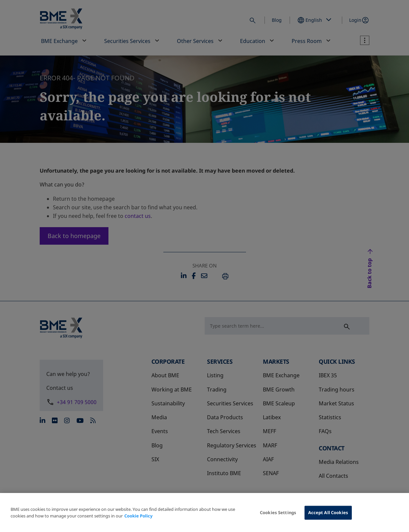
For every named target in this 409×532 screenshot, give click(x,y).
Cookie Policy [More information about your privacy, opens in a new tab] (138, 521)
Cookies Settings (278, 518)
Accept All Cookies (328, 518)
